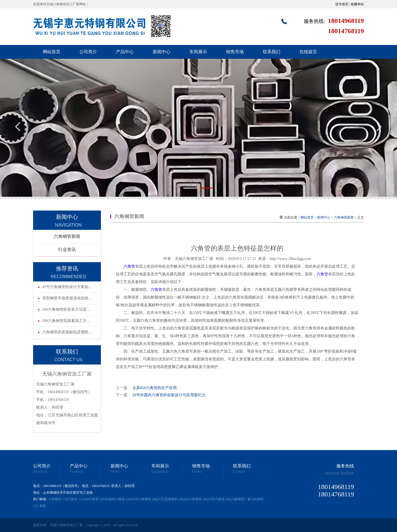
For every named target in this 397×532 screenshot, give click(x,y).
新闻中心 (162, 52)
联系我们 (272, 52)
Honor (197, 472)
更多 (43, 506)
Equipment (160, 472)
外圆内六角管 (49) (118, 499)
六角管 (129, 266)
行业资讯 (67, 250)
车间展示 (198, 52)
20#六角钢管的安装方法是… (66, 309)
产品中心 (125, 52)
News (115, 472)
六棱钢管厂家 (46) (244, 499)
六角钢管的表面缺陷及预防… (67, 332)
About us (40, 472)
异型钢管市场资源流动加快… (67, 298)
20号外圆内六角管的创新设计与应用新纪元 (169, 395)
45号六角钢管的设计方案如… (67, 287)
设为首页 (342, 4)
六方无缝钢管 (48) (171, 499)
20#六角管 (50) (94, 499)
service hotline (340, 473)
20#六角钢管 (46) (196, 499)
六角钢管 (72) (58, 499)
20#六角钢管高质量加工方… (66, 321)
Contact (239, 472)
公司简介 (88, 52)
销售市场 (235, 52)
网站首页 (52, 52)
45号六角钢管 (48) (144, 499)
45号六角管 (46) (220, 499)
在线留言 (308, 52)
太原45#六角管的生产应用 (155, 388)
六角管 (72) (76, 499)
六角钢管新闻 (67, 236)
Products (77, 472)
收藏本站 (357, 4)
